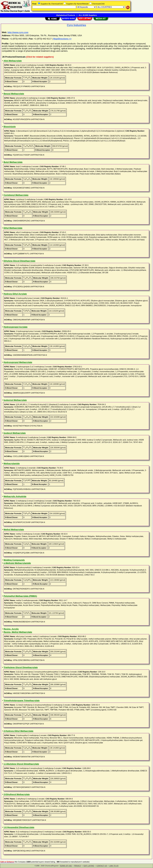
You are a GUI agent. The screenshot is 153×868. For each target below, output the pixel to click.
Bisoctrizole (10, 127)
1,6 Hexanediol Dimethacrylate (19, 827)
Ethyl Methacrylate (13, 228)
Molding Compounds (14, 560)
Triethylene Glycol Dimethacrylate (21, 667)
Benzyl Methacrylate (14, 94)
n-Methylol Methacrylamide (17, 563)
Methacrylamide (12, 464)
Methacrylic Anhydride (15, 496)
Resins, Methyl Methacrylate (18, 632)
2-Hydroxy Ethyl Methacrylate (18, 731)
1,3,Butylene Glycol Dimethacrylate (21, 764)
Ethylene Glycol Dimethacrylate (19, 261)
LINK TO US (114, 866)
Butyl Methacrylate (13, 162)
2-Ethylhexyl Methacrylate (17, 794)
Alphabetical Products (66, 15)
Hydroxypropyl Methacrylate (18, 362)
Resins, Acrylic (11, 629)
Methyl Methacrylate (14, 530)
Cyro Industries (76, 25)
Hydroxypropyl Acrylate (15, 327)
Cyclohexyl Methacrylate (16, 195)
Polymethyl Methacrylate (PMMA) (20, 596)
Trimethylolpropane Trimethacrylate (22, 701)
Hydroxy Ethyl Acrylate (15, 294)
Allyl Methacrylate (13, 61)
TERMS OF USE (66, 866)
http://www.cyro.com (18, 32)
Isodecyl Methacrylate (15, 433)
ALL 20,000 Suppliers (88, 15)
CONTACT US (102, 866)
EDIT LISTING (89, 866)
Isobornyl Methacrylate (15, 400)
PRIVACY (78, 866)
